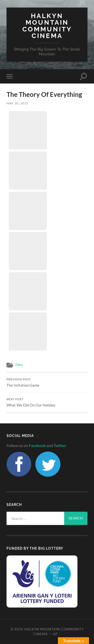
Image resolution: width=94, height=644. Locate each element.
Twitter (60, 445)
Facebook (37, 445)
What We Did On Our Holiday (47, 403)
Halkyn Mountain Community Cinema (47, 26)
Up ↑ (57, 634)
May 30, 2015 (17, 103)
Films (19, 365)
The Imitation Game (47, 383)
